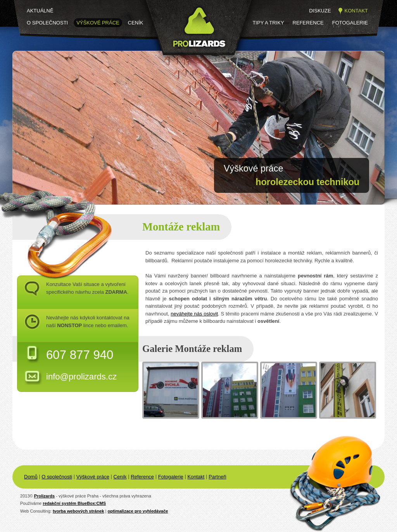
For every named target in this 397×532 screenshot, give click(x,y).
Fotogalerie (350, 23)
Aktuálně (40, 11)
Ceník (136, 23)
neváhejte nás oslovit (194, 314)
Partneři (217, 477)
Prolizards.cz (170, 61)
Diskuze (320, 11)
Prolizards (44, 496)
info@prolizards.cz (81, 377)
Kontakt (356, 11)
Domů (31, 477)
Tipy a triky (268, 23)
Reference (308, 23)
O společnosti (47, 23)
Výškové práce (98, 23)
